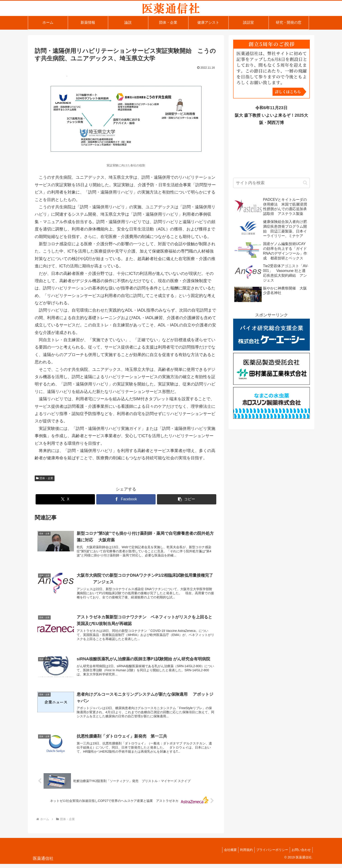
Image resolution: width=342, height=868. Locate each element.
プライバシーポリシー (270, 854)
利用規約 (243, 854)
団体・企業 (45, 478)
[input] (272, 183)
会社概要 (225, 854)
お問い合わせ (300, 854)
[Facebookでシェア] (126, 499)
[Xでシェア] (65, 499)
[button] (187, 499)
